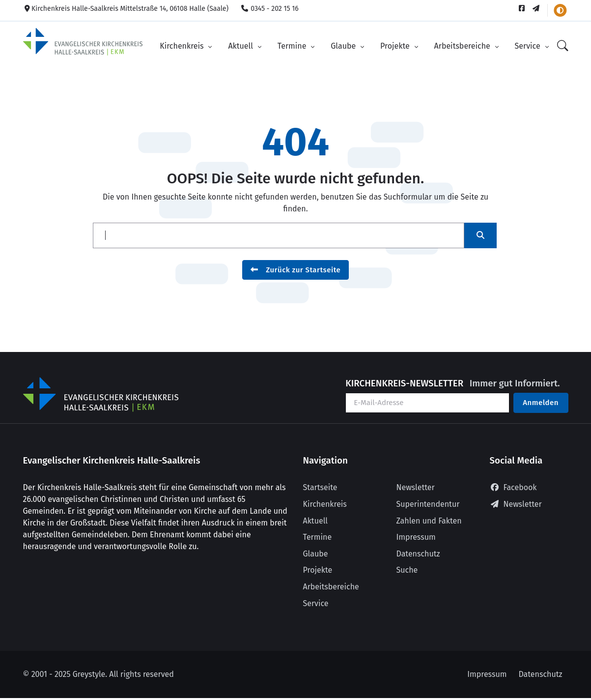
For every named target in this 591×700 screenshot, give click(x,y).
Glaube (344, 46)
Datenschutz (418, 554)
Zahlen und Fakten (429, 521)
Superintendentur (428, 504)
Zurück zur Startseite (296, 270)
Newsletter (416, 487)
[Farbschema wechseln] (560, 10)
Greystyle (89, 674)
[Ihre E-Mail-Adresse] (427, 403)
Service (529, 46)
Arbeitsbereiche (463, 46)
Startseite (320, 487)
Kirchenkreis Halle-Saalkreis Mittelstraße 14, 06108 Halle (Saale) (126, 9)
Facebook (513, 487)
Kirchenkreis (183, 46)
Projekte (396, 46)
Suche (407, 570)
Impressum (416, 537)
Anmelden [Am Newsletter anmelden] (541, 403)
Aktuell (241, 46)
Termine (293, 46)
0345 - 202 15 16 (269, 9)
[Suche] (563, 47)
